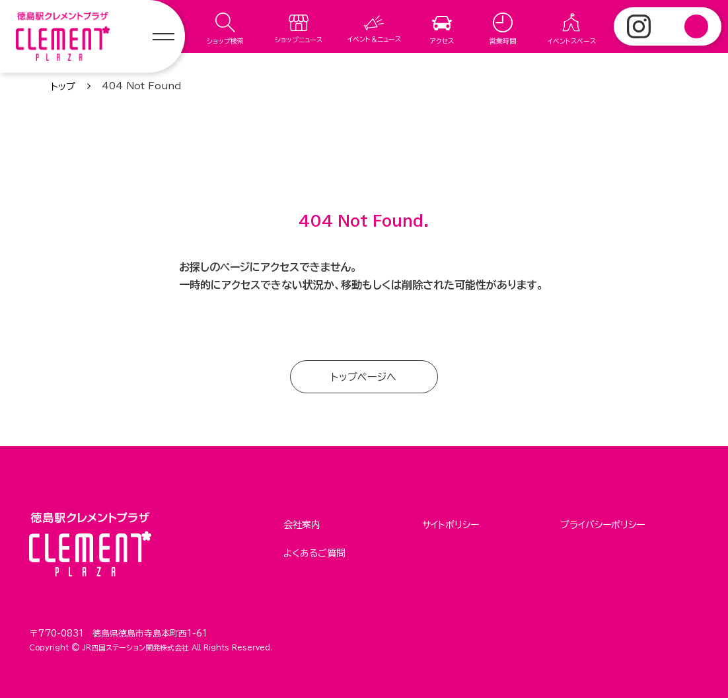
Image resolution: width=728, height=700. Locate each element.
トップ (63, 87)
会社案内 (302, 525)
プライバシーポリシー (602, 525)
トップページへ (364, 377)
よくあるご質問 (314, 551)
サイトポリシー (451, 525)
